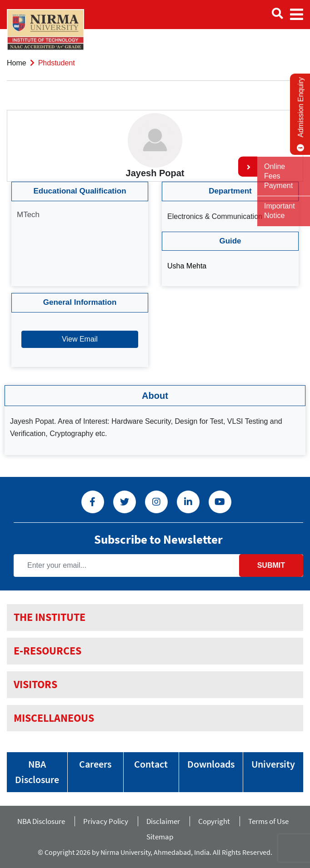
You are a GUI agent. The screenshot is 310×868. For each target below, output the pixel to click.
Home (17, 63)
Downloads (211, 764)
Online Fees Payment (278, 176)
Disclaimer (163, 821)
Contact (151, 764)
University (273, 764)
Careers (95, 764)
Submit (271, 565)
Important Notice (280, 211)
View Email (80, 339)
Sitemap (160, 837)
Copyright (214, 821)
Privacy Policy (106, 821)
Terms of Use (270, 821)
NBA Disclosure (37, 772)
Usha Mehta (187, 266)
